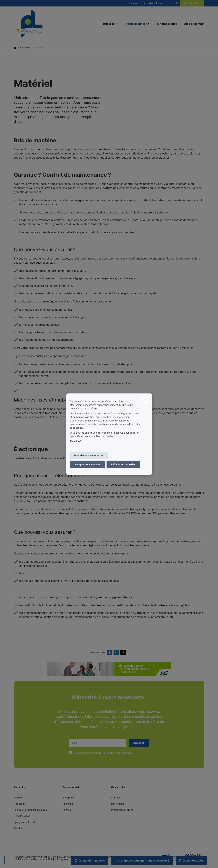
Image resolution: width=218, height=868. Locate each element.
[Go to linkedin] (117, 652)
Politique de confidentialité (117, 753)
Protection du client (122, 810)
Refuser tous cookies (123, 464)
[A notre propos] (167, 24)
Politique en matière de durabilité (34, 859)
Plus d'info (76, 441)
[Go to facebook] (110, 652)
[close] (145, 400)
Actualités (149, 3)
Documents (134, 3)
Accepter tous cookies (87, 464)
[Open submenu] (117, 24)
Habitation (20, 804)
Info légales (61, 859)
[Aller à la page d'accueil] (48, 24)
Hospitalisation (22, 816)
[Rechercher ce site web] (176, 3)
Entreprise (68, 797)
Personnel (68, 804)
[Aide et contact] (192, 24)
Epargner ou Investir (25, 822)
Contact (116, 797)
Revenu (67, 810)
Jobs (161, 3)
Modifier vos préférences (89, 455)
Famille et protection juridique (30, 810)
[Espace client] (192, 3)
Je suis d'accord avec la (105, 753)
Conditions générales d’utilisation (32, 857)
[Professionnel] (134, 24)
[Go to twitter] (124, 652)
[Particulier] (106, 24)
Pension (18, 828)
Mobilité (18, 797)
